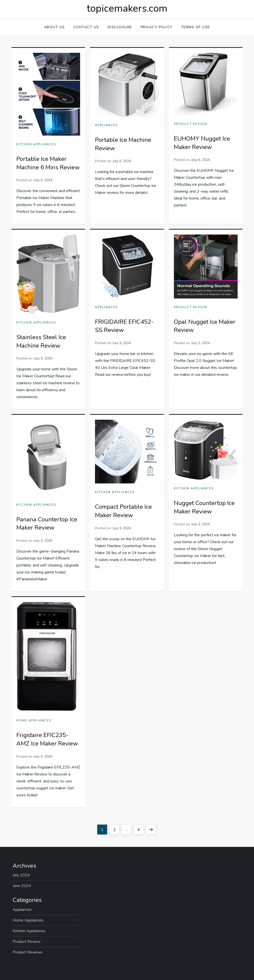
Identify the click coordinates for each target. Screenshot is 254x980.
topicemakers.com (127, 8)
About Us (55, 27)
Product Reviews (28, 952)
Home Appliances (34, 721)
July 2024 (21, 875)
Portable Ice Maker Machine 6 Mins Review (48, 163)
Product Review (191, 124)
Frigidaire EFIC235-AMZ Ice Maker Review (47, 739)
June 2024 (22, 886)
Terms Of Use (196, 27)
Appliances (106, 125)
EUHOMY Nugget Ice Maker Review (202, 143)
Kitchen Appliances (36, 144)
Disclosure (120, 27)
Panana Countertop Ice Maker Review (47, 524)
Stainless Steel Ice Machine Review (41, 341)
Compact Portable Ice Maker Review (123, 511)
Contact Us (86, 27)
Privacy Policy (157, 27)
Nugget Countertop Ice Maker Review (204, 507)
